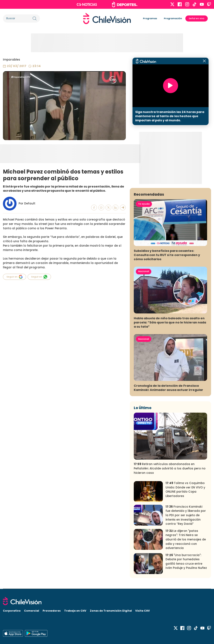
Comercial (32, 611)
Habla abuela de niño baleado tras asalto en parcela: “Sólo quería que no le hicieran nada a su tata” (170, 322)
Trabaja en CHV (75, 611)
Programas (150, 18)
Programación (173, 18)
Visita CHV (143, 611)
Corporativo (12, 611)
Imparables (11, 60)
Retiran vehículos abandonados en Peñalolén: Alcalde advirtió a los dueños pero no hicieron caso (170, 468)
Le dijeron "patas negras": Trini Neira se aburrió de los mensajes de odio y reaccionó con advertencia (186, 539)
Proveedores (52, 611)
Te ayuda (144, 204)
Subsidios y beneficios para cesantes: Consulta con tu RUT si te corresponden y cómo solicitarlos (167, 255)
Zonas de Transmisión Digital (111, 611)
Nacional (144, 271)
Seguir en (15, 277)
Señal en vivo (197, 18)
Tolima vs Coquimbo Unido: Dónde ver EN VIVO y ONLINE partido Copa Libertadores (185, 490)
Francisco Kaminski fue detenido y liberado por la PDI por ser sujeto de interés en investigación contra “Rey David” (186, 515)
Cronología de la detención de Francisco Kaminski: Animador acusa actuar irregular (168, 388)
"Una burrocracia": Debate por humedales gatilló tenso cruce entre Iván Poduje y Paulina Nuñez (186, 562)
